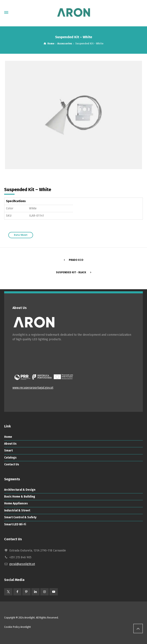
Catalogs (10, 458)
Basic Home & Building (20, 497)
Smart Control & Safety (20, 517)
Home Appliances (16, 503)
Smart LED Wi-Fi (15, 524)
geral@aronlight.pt (22, 564)
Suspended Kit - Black (71, 272)
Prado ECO (76, 260)
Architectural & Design (20, 490)
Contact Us (12, 464)
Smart (8, 451)
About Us (10, 444)
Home (8, 437)
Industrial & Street (17, 510)
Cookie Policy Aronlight (17, 627)
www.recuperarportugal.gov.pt (33, 388)
